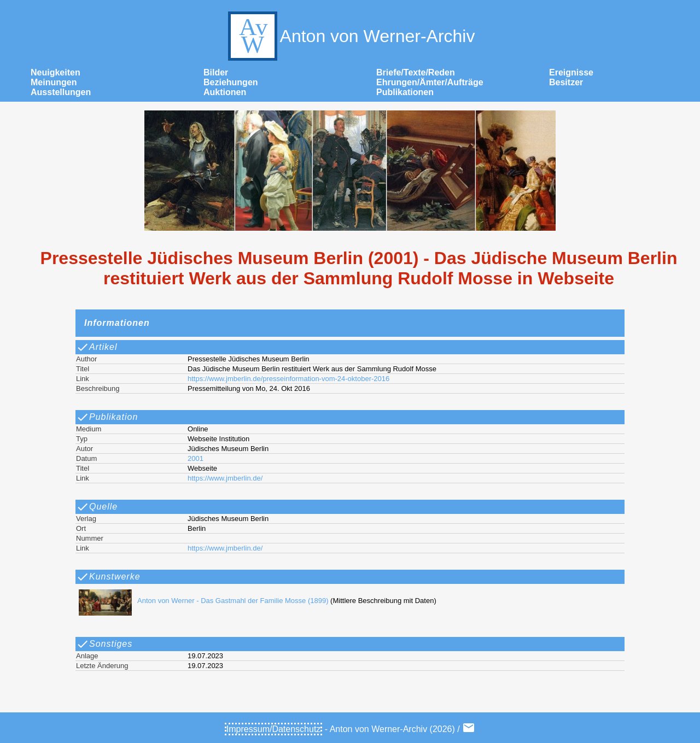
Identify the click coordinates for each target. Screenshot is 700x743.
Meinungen (54, 82)
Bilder (216, 72)
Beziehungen (231, 82)
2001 (196, 458)
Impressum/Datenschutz (274, 729)
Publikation (107, 417)
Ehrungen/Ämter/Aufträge (430, 82)
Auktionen (225, 92)
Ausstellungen (61, 92)
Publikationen (405, 92)
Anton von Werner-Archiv (350, 36)
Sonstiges (104, 644)
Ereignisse (571, 72)
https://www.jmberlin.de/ (225, 478)
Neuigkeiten (56, 72)
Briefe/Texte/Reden (416, 72)
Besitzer (566, 82)
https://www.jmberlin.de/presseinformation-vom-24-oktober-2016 (288, 379)
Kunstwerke (108, 577)
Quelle (97, 507)
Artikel (97, 347)
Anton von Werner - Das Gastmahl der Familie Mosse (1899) (201, 601)
